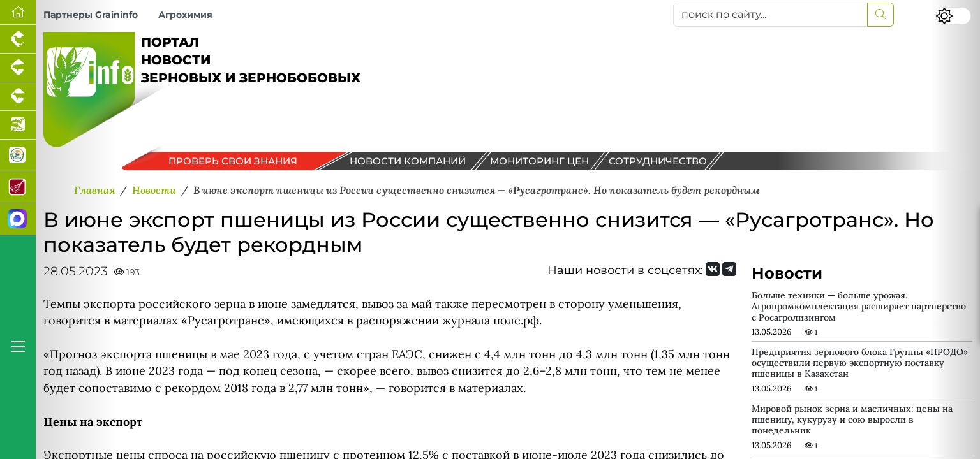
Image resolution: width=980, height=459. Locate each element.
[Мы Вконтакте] (713, 269)
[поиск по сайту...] (770, 15)
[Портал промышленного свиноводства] (18, 68)
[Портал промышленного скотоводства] (18, 97)
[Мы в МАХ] (18, 219)
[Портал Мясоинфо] (18, 187)
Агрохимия (185, 15)
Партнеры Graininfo (91, 15)
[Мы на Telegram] (729, 269)
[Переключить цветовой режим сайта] (953, 16)
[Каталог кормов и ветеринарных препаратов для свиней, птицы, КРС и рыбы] (18, 156)
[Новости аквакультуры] (18, 125)
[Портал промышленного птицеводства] (18, 39)
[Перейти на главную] (18, 12)
